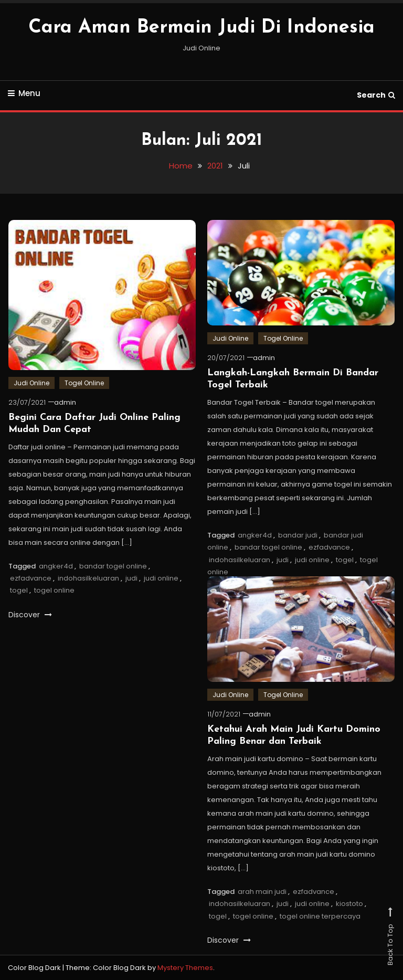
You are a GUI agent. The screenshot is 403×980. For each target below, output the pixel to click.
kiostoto (349, 904)
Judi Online (31, 383)
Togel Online (84, 383)
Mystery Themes (185, 968)
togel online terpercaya (320, 916)
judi (131, 578)
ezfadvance (31, 578)
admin (65, 402)
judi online (161, 578)
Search (376, 95)
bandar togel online (113, 566)
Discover (30, 615)
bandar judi (298, 535)
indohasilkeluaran (88, 578)
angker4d (56, 566)
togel (19, 590)
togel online (54, 590)
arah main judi (262, 892)
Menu (24, 93)
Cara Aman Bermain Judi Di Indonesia (201, 28)
